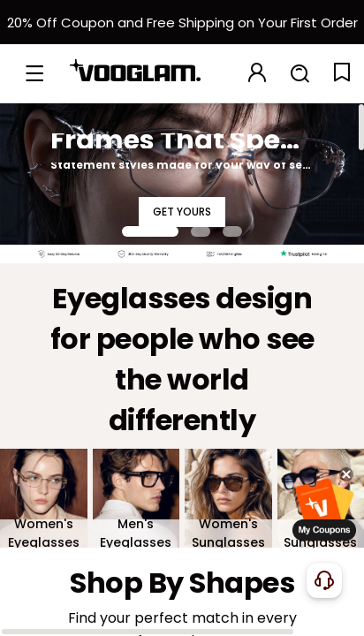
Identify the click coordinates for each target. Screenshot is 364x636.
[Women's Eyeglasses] (44, 498)
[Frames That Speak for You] (182, 174)
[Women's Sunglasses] (228, 498)
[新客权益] (182, 22)
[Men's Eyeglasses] (136, 498)
